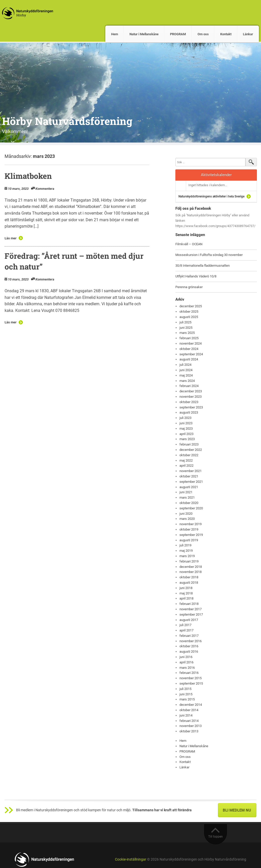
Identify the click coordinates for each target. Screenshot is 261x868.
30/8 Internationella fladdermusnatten (203, 266)
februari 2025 (189, 338)
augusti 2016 (189, 652)
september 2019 (191, 535)
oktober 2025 (189, 312)
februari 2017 (189, 636)
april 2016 (186, 662)
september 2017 (191, 614)
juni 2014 (186, 715)
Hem (115, 34)
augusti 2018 (189, 583)
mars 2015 (187, 699)
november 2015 (191, 678)
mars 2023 (187, 439)
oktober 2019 (189, 529)
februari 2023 (189, 444)
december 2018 (191, 567)
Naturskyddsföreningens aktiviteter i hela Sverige (211, 196)
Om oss (203, 34)
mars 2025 (187, 333)
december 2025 (191, 306)
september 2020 (191, 508)
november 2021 (191, 471)
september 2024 (191, 354)
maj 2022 (186, 460)
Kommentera (45, 189)
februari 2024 (189, 386)
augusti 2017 (189, 620)
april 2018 (186, 598)
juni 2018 (186, 588)
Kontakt (226, 34)
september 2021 (191, 482)
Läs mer (11, 238)
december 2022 (191, 450)
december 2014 (191, 705)
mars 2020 (187, 519)
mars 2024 (187, 381)
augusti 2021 (189, 487)
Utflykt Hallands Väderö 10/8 (196, 276)
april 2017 (186, 630)
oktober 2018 (189, 577)
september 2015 (191, 683)
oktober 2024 (189, 349)
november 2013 (191, 726)
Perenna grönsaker (189, 287)
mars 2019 (187, 556)
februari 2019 (189, 561)
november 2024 (191, 343)
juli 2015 (185, 689)
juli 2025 (185, 322)
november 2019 (191, 524)
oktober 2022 (189, 455)
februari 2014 (189, 721)
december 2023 (191, 391)
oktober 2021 (189, 476)
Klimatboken (28, 176)
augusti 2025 (189, 317)
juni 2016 (186, 657)
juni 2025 (186, 328)
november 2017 (191, 609)
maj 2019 (186, 551)
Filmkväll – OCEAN (189, 244)
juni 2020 (186, 514)
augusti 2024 (189, 359)
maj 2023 (186, 429)
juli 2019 (185, 545)
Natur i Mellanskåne (144, 34)
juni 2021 (186, 492)
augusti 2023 (189, 412)
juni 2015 (186, 694)
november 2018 (191, 572)
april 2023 (186, 434)
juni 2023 (186, 423)
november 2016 (191, 641)
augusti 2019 (189, 540)
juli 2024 (185, 365)
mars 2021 (187, 497)
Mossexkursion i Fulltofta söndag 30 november (209, 255)
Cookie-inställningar (131, 859)
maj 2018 (186, 593)
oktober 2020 (189, 503)
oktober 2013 (189, 731)
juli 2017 (185, 625)
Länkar (248, 34)
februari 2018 (189, 604)
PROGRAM (178, 34)
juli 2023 (185, 418)
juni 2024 (186, 370)
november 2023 (191, 397)
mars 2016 (187, 668)
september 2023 (191, 407)
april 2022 (186, 466)
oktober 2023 (189, 402)
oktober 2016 (189, 646)
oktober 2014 (189, 710)
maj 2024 (186, 375)
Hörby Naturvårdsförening (67, 121)
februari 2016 (189, 673)
